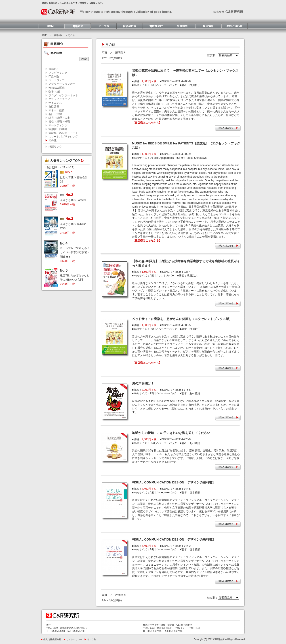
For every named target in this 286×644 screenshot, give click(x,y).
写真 (105, 53)
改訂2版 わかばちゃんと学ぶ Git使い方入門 (75, 280)
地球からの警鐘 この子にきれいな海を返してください (171, 433)
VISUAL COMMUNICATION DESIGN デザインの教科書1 (173, 482)
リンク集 (90, 639)
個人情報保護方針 (51, 639)
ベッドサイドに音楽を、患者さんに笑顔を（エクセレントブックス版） (182, 319)
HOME (44, 35)
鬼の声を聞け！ (143, 383)
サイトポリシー (73, 639)
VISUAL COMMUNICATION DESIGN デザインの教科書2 (173, 539)
